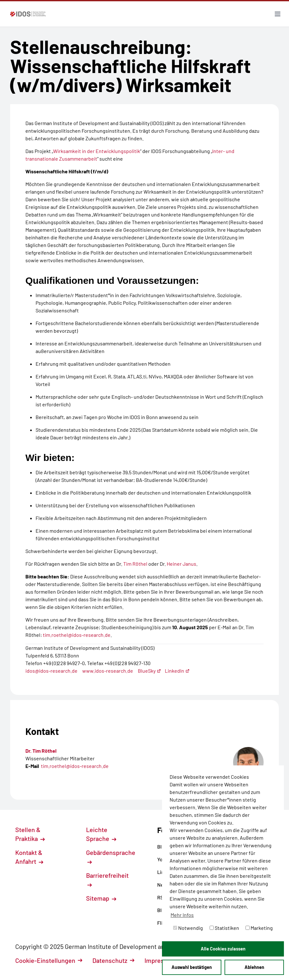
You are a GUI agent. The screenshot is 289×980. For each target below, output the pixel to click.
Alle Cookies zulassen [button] (223, 949)
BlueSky (149, 671)
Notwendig (188, 928)
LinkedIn (177, 671)
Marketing (259, 928)
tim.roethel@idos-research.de (77, 635)
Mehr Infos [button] (182, 915)
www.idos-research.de (108, 671)
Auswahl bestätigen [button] (192, 967)
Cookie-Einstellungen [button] (49, 960)
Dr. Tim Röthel (41, 751)
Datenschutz (113, 960)
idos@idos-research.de (51, 671)
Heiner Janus (181, 564)
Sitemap (101, 898)
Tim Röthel (136, 564)
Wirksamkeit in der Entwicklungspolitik (97, 151)
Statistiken (224, 928)
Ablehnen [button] (254, 967)
